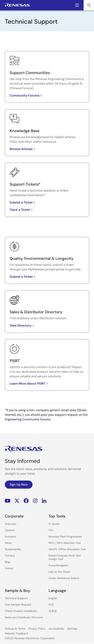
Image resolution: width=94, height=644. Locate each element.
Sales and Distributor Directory (24, 617)
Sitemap (72, 629)
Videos (9, 568)
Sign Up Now (19, 484)
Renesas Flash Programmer (65, 537)
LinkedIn (44, 501)
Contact (10, 556)
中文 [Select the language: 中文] (51, 605)
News (8, 543)
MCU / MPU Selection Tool (65, 543)
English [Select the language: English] (53, 598)
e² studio (54, 524)
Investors (10, 537)
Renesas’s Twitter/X (17, 501)
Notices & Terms (15, 629)
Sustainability (13, 549)
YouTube (8, 501)
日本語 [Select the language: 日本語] (53, 611)
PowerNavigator (58, 565)
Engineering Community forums (28, 419)
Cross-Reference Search (64, 578)
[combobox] (89, 5)
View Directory (22, 325)
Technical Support (16, 598)
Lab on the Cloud (59, 572)
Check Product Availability (21, 611)
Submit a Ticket (23, 202)
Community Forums (26, 95)
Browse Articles (23, 149)
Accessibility (56, 629)
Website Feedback (16, 633)
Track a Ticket (22, 210)
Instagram (35, 501)
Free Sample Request (18, 605)
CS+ (51, 530)
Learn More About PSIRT (29, 384)
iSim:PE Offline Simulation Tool (67, 549)
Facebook (26, 501)
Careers (10, 530)
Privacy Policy (37, 629)
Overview (11, 524)
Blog (7, 562)
